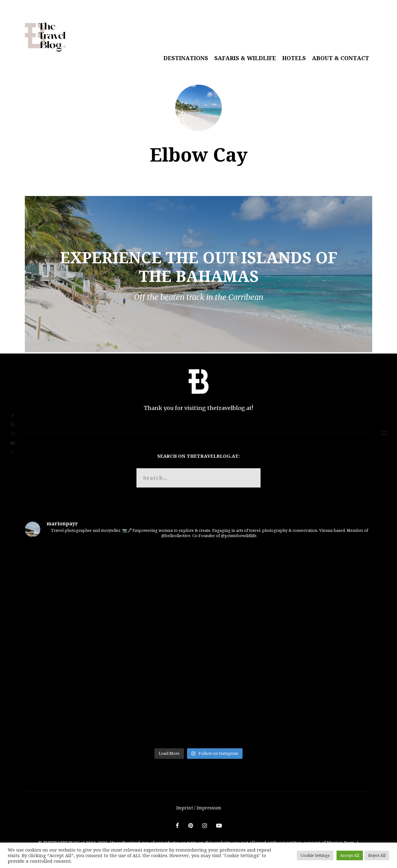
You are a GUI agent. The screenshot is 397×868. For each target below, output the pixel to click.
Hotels (294, 58)
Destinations (186, 58)
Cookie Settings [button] (315, 855)
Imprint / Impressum (199, 808)
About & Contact (341, 58)
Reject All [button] (377, 855)
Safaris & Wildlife (245, 58)
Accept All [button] (350, 855)
